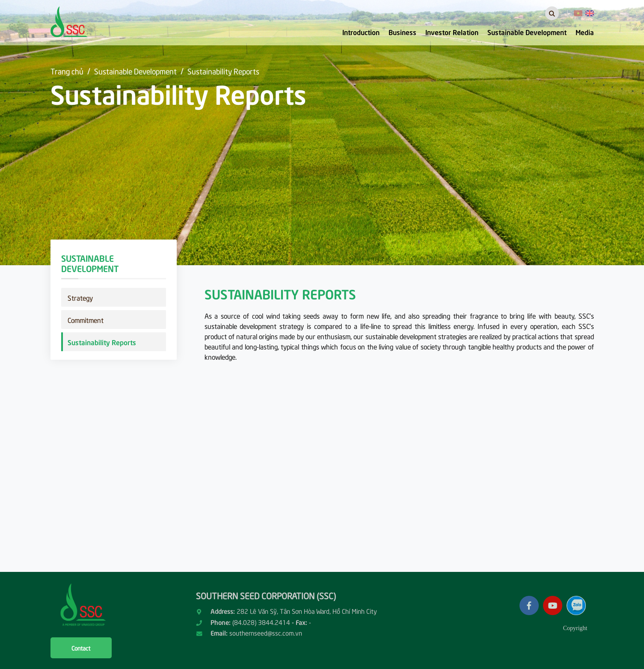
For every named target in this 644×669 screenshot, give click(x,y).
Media (585, 32)
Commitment (86, 320)
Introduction (361, 32)
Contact (81, 648)
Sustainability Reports (223, 71)
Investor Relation (452, 32)
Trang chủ (67, 71)
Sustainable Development (527, 32)
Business (402, 32)
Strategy (80, 297)
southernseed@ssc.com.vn (266, 633)
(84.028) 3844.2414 (261, 622)
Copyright (575, 628)
